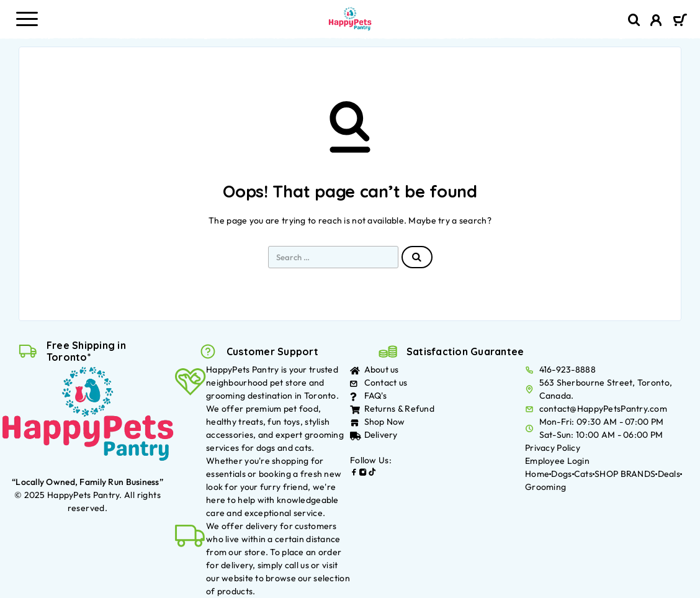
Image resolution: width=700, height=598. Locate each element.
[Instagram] (363, 473)
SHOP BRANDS (625, 474)
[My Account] (656, 22)
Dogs (561, 474)
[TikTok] (372, 473)
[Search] (634, 20)
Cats (583, 474)
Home (537, 474)
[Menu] (27, 19)
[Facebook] (354, 473)
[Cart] (680, 21)
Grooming (545, 487)
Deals (669, 474)
